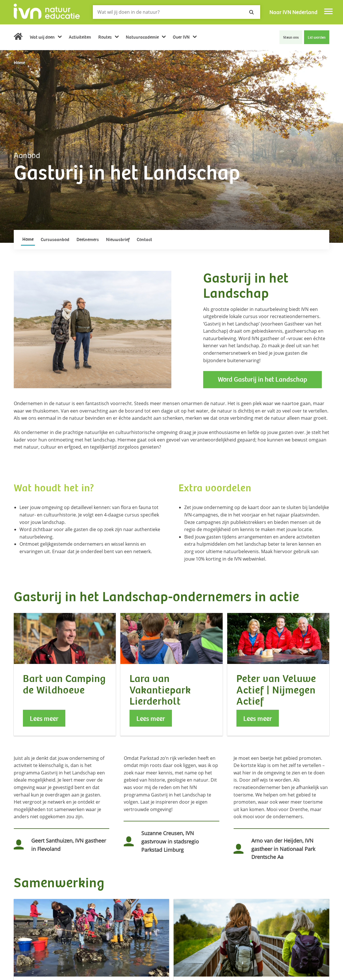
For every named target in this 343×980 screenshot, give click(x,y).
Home (18, 38)
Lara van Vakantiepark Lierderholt (160, 690)
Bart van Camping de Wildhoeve (64, 684)
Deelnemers (88, 240)
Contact (144, 240)
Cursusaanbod (55, 240)
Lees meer (44, 719)
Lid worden (317, 38)
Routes (105, 37)
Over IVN (182, 37)
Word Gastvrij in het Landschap (262, 379)
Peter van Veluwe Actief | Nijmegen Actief (276, 690)
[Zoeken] (177, 12)
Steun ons (291, 38)
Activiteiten (80, 37)
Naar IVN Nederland (293, 12)
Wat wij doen (43, 37)
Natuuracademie (143, 37)
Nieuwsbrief (118, 240)
